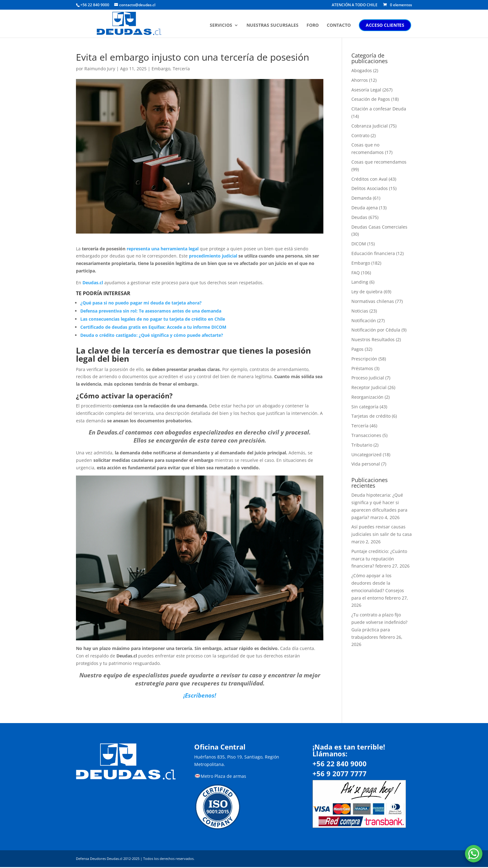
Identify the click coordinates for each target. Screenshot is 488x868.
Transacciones (366, 435)
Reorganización (367, 397)
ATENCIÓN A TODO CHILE (355, 5)
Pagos (357, 349)
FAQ (356, 273)
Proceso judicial (368, 378)
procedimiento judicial (214, 256)
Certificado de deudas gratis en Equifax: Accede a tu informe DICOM (153, 327)
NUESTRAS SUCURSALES (273, 26)
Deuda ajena (365, 208)
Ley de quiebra (367, 292)
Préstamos (362, 368)
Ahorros (360, 80)
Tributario (362, 445)
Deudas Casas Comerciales (379, 227)
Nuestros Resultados (373, 339)
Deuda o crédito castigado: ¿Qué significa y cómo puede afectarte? (152, 335)
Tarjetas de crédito (371, 416)
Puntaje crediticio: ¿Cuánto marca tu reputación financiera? (379, 559)
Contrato (360, 135)
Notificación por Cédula (376, 330)
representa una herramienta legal (163, 249)
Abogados (362, 70)
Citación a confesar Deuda (379, 109)
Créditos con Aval (369, 179)
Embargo (161, 69)
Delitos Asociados (370, 188)
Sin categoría (365, 407)
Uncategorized (366, 455)
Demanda (361, 198)
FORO (314, 26)
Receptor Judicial (369, 387)
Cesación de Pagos (371, 99)
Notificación (364, 320)
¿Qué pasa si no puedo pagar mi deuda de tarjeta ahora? (141, 303)
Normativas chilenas (373, 301)
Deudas (359, 217)
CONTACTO (340, 26)
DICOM (359, 244)
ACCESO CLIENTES (386, 25)
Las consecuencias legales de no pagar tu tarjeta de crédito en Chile (153, 319)
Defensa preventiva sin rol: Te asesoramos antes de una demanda (151, 311)
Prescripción (364, 359)
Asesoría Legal (366, 90)
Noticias (360, 311)
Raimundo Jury (100, 69)
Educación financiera (373, 253)
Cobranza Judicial (370, 126)
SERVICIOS (222, 26)
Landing (360, 282)
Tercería (181, 69)
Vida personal (366, 464)
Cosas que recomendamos (379, 162)
